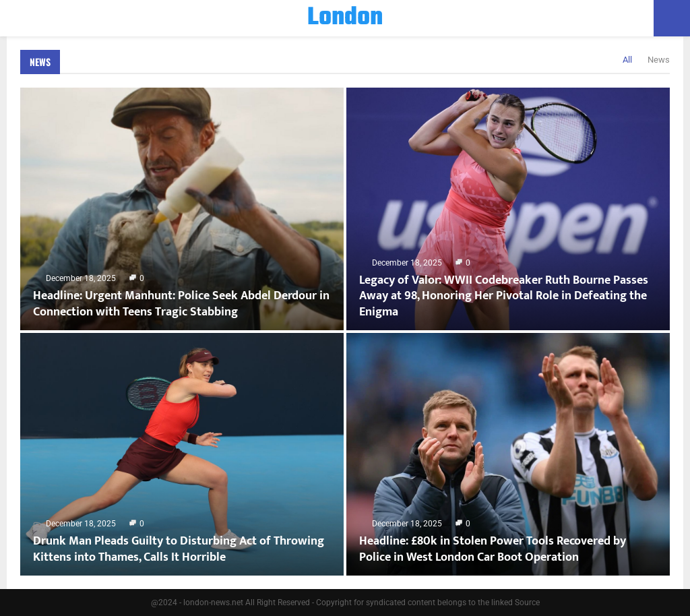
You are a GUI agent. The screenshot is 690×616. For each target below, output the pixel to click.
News (40, 62)
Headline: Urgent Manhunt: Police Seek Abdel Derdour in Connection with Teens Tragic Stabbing (181, 304)
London (345, 18)
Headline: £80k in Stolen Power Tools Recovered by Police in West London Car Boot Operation (493, 549)
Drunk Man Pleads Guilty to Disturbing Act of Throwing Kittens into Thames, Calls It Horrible (179, 549)
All (627, 60)
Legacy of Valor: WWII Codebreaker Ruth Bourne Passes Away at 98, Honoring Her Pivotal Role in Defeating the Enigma (504, 296)
